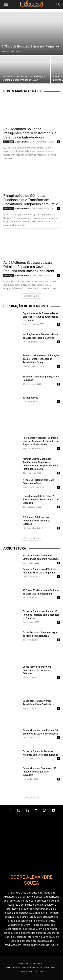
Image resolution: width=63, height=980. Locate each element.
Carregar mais (32, 296)
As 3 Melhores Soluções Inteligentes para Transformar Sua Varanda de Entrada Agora (30, 133)
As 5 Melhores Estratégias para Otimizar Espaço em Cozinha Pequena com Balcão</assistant (29, 267)
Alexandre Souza (23, 142)
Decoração (9, 142)
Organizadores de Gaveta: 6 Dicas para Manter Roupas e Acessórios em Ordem (40, 317)
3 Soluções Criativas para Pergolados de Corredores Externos (36, 521)
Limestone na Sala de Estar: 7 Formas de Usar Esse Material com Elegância (41, 500)
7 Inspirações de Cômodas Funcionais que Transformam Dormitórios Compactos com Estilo (31, 200)
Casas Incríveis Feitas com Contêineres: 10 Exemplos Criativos (37, 670)
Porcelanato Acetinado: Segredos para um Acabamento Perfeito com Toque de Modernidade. (41, 441)
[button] (6, 5)
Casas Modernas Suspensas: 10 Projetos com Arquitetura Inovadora (39, 772)
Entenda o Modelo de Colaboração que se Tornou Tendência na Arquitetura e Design (41, 359)
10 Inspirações (30, 398)
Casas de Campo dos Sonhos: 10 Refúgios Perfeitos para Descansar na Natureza (41, 615)
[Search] (58, 5)
